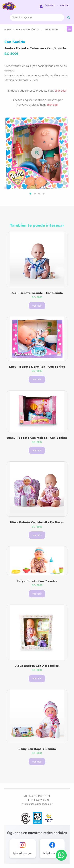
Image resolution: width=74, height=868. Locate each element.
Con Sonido (51, 30)
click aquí (60, 91)
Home (8, 30)
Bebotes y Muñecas (27, 30)
